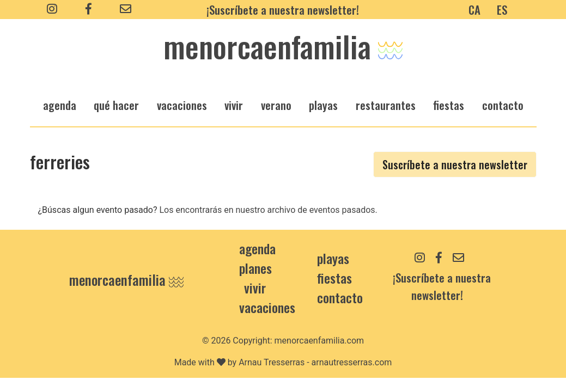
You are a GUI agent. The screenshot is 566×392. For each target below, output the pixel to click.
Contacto (503, 105)
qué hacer (116, 105)
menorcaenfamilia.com (319, 341)
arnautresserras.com (352, 362)
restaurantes (386, 105)
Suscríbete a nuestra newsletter (455, 164)
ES (502, 10)
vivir (234, 105)
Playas (333, 258)
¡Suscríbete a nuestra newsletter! (283, 10)
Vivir (255, 287)
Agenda (257, 248)
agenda (60, 105)
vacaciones (182, 105)
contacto (340, 297)
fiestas (449, 105)
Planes (255, 268)
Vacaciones (267, 307)
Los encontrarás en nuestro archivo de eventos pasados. (268, 210)
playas (323, 105)
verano (276, 105)
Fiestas (334, 278)
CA (474, 10)
